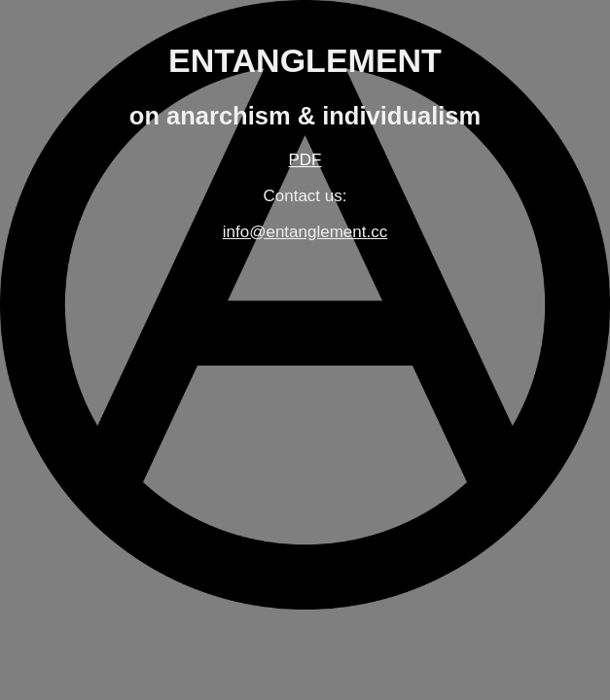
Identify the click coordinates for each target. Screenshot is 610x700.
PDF (305, 160)
